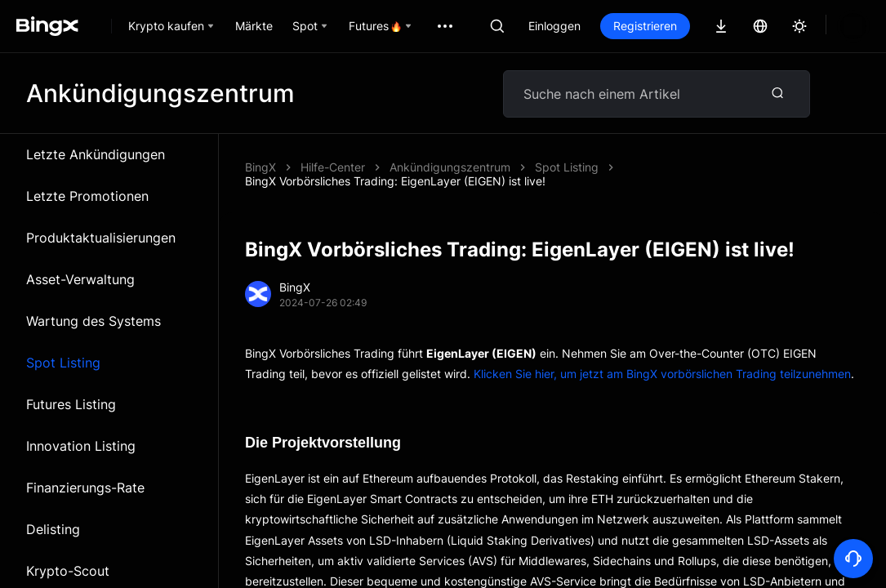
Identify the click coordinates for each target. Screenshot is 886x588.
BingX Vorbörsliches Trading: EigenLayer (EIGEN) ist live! (540, 167)
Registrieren (645, 26)
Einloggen (554, 26)
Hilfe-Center (333, 167)
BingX (260, 167)
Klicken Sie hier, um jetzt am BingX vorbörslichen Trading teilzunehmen (662, 360)
